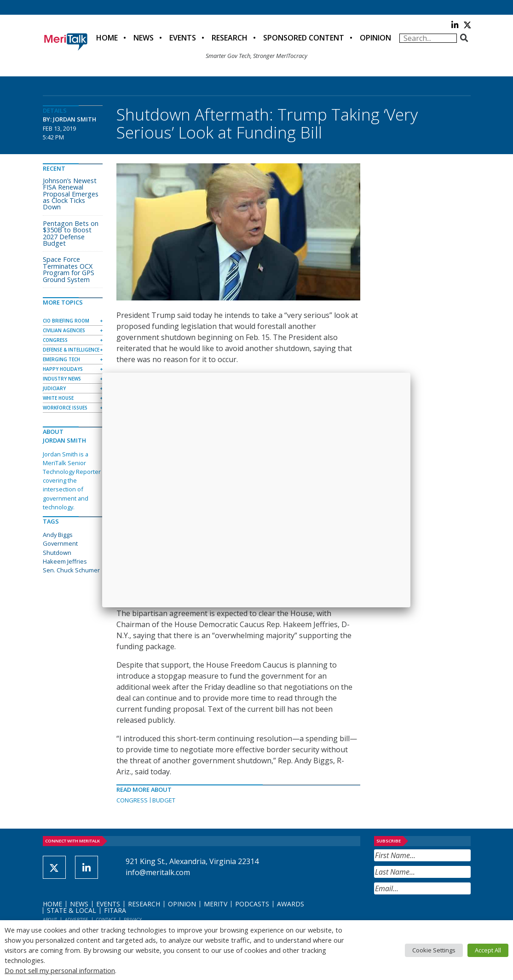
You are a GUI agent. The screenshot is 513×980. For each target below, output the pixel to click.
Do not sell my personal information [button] (60, 970)
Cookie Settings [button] (434, 950)
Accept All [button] (488, 950)
